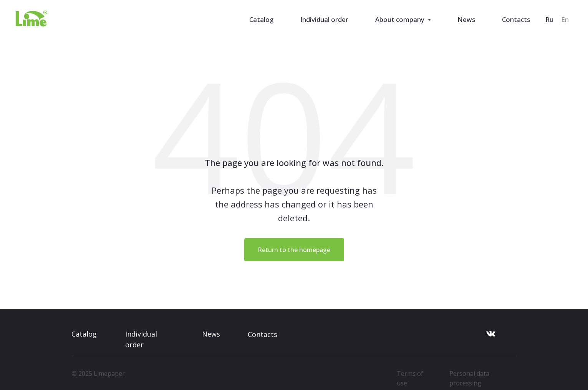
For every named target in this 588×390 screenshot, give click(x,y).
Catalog (261, 19)
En (565, 19)
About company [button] (401, 19)
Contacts (516, 19)
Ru (549, 19)
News (466, 19)
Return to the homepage (294, 250)
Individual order (324, 19)
